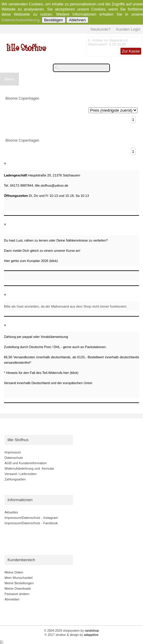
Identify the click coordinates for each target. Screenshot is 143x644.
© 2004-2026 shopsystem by (72, 631)
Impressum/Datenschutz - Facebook (31, 523)
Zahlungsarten (15, 479)
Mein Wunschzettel (18, 578)
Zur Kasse (131, 51)
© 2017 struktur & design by (71, 635)
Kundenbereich (21, 560)
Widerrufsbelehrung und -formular (29, 468)
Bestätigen (54, 20)
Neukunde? (100, 29)
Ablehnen (77, 20)
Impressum (13, 452)
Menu (9, 79)
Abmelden (12, 599)
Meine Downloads (18, 588)
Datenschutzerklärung (20, 20)
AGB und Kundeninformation (26, 463)
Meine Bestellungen (19, 583)
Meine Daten (14, 572)
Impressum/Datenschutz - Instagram (31, 518)
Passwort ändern (17, 594)
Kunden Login (128, 29)
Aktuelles (11, 512)
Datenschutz (14, 458)
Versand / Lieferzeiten (21, 474)
